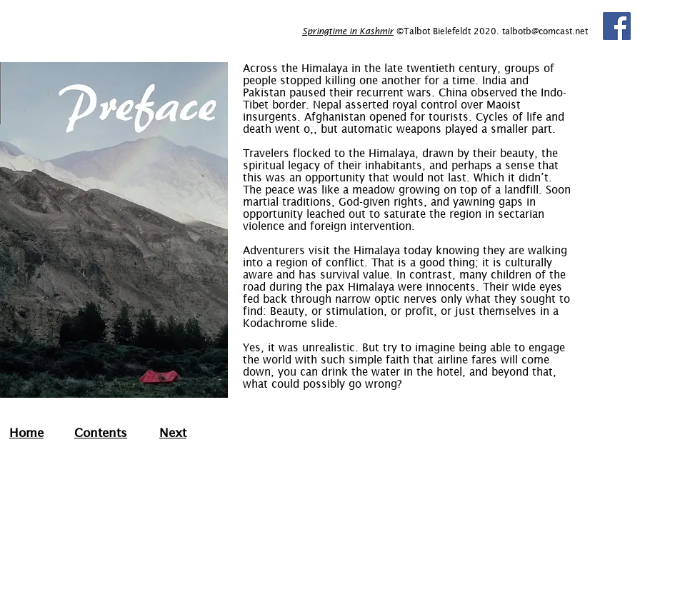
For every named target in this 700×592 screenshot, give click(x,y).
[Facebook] (617, 26)
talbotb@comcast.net (545, 31)
